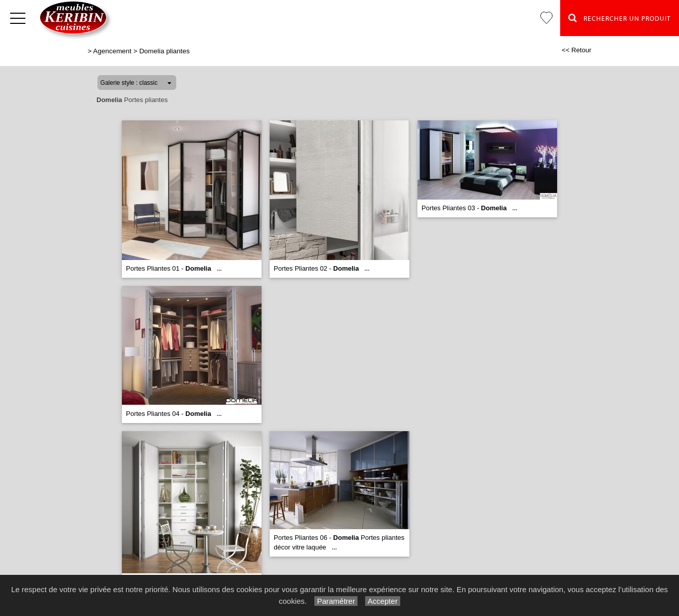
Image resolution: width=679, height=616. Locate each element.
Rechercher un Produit (620, 18)
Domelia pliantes (164, 51)
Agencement (112, 51)
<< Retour (577, 50)
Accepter (383, 601)
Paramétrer (336, 601)
